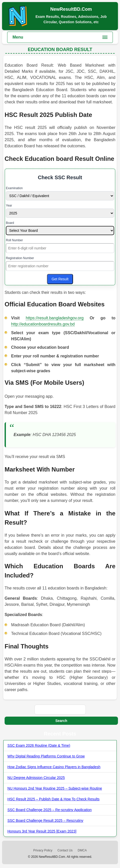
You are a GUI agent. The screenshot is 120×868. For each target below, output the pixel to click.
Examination (14, 188)
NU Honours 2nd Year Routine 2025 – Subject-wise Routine (55, 788)
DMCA (82, 850)
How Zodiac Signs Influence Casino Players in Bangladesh (54, 767)
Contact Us (65, 850)
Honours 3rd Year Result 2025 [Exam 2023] (42, 831)
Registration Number (20, 258)
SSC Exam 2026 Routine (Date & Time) (39, 745)
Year (9, 206)
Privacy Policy (43, 850)
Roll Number (14, 240)
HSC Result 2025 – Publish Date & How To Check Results (53, 799)
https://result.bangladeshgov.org (55, 318)
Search (61, 721)
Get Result (60, 279)
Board (10, 223)
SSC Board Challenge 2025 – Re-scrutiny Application (50, 810)
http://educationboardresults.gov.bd (43, 324)
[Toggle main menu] (60, 37)
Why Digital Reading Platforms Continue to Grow (46, 756)
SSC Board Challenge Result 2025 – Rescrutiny (45, 821)
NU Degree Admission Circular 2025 (36, 778)
